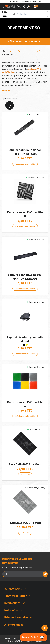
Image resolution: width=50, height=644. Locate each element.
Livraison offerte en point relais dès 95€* (25, 2)
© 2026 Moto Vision (16, 641)
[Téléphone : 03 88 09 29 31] (25, 6)
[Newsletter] (45, 574)
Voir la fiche (25, 474)
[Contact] (19, 6)
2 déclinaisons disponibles (25, 354)
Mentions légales (12, 638)
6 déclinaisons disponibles (25, 164)
